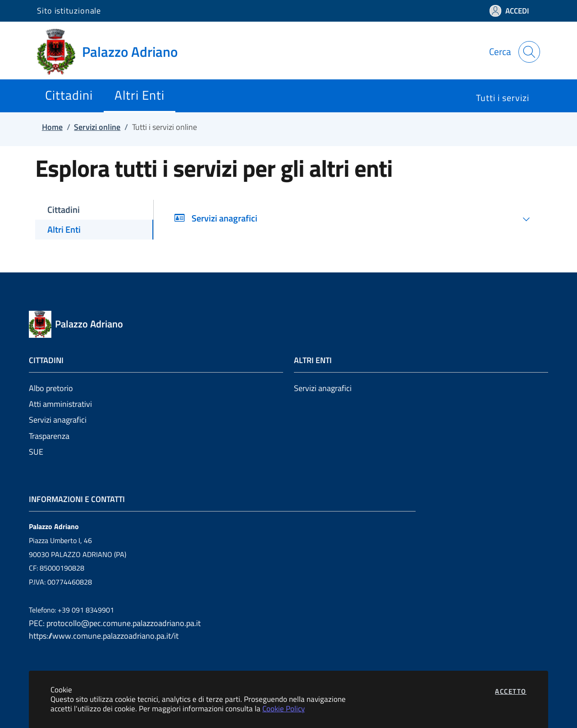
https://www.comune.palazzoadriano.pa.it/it (104, 636)
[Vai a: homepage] (113, 52)
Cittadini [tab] (64, 210)
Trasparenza (49, 436)
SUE (36, 452)
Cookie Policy (284, 708)
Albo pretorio (51, 388)
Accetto (511, 691)
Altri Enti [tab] (64, 230)
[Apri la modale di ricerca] (529, 52)
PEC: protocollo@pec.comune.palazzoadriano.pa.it (115, 623)
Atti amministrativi (60, 404)
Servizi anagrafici (58, 420)
